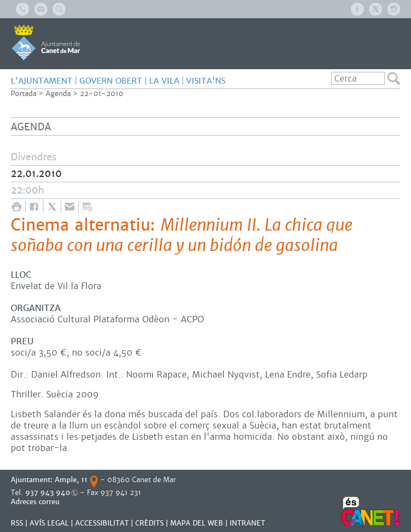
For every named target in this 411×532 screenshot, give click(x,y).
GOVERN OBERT (111, 81)
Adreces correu (36, 502)
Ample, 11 (71, 480)
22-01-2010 (102, 94)
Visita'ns (206, 81)
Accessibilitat (102, 523)
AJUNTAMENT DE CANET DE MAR (46, 42)
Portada (24, 94)
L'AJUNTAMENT (42, 81)
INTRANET (247, 523)
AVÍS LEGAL (49, 523)
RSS (17, 523)
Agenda (58, 94)
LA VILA (164, 81)
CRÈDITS (149, 523)
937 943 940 (48, 493)
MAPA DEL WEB (197, 523)
